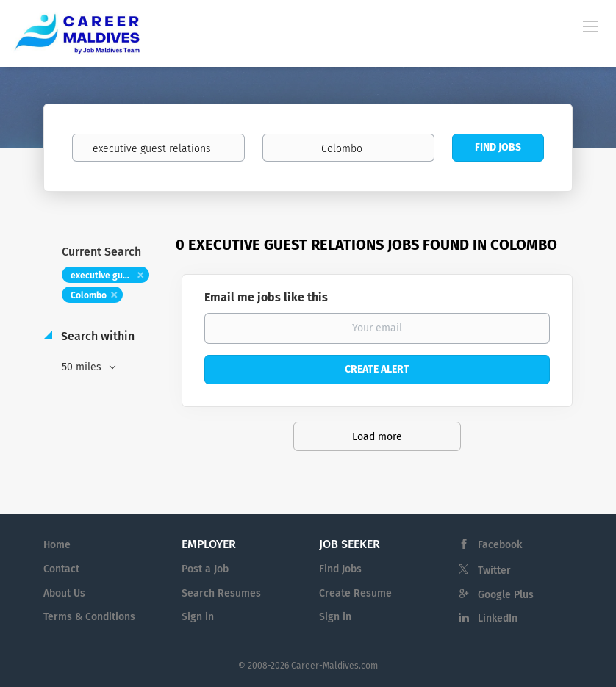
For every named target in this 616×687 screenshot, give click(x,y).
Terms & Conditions (89, 617)
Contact (61, 569)
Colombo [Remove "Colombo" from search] (89, 295)
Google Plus (506, 595)
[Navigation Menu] (590, 26)
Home (57, 545)
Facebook (500, 545)
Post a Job (205, 569)
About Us (64, 593)
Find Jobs (498, 147)
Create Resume (355, 593)
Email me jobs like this (266, 297)
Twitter (494, 571)
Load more (377, 437)
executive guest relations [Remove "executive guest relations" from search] (110, 276)
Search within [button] (96, 336)
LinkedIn (498, 618)
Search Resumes (221, 593)
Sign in (198, 617)
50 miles (83, 367)
